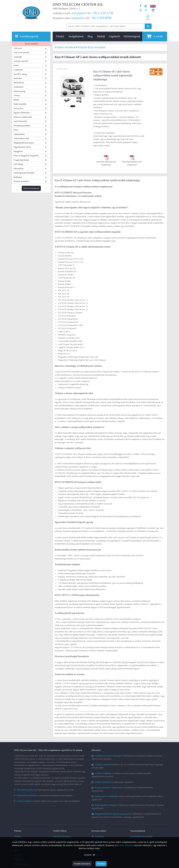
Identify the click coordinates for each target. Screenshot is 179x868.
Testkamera (18, 87)
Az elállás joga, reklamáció (112, 782)
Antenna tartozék (21, 61)
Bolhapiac (18, 177)
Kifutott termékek (21, 181)
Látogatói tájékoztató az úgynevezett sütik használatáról (47, 801)
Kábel (16, 65)
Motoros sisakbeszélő (23, 117)
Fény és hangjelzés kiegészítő (26, 156)
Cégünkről (114, 36)
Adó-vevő (18, 48)
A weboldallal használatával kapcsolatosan (43, 795)
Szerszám (18, 78)
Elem (16, 130)
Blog (90, 36)
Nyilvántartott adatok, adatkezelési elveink (44, 790)
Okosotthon (19, 168)
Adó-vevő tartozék (21, 52)
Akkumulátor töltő (21, 138)
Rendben (101, 864)
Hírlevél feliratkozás (31, 188)
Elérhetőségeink (132, 36)
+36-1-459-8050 (101, 18)
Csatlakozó (18, 70)
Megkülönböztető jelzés (24, 143)
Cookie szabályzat (126, 845)
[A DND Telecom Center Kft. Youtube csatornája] (146, 6)
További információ (82, 864)
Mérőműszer (19, 83)
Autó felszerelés (20, 121)
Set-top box (18, 108)
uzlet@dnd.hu (79, 13)
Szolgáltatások (76, 36)
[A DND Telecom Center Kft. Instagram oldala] (141, 10)
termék (155, 36)
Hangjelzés (18, 151)
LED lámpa (18, 164)
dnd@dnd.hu (78, 18)
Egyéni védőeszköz (22, 113)
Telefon (17, 95)
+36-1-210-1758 (102, 13)
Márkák (101, 36)
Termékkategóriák (29, 36)
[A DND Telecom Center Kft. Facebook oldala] (141, 6)
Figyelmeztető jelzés (22, 147)
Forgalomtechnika (21, 160)
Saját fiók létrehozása (62, 836)
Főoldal (60, 36)
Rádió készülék (20, 104)
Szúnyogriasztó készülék (24, 173)
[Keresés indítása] (148, 26)
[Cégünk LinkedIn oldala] (153, 10)
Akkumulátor (19, 134)
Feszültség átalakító (22, 126)
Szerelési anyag (20, 74)
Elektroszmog (19, 91)
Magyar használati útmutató (106, 161)
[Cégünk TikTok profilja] (146, 10)
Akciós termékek (31, 44)
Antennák (18, 57)
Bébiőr (16, 100)
